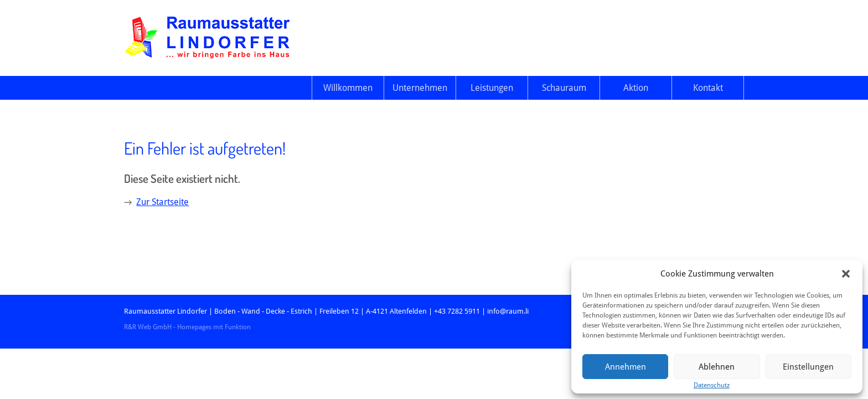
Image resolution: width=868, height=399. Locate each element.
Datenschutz (712, 385)
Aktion (636, 88)
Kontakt (708, 88)
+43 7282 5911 (457, 311)
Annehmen (626, 367)
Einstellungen (808, 367)
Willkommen (348, 88)
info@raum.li (508, 311)
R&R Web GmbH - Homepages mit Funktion (187, 327)
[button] (846, 274)
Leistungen (492, 88)
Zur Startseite (162, 202)
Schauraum (564, 88)
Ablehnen (717, 367)
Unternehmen (420, 88)
